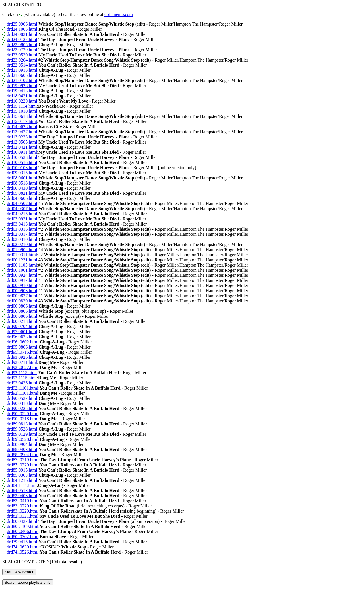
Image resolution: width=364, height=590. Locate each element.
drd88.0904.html (22, 444)
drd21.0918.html (22, 70)
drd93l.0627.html (23, 367)
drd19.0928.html (22, 86)
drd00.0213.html (22, 321)
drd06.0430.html (22, 188)
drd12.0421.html (22, 147)
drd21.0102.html (22, 80)
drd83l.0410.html (23, 501)
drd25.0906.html (22, 24)
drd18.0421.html (22, 96)
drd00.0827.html (22, 296)
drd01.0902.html (22, 250)
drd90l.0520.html (23, 414)
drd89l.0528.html (23, 439)
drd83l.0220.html (23, 506)
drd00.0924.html (22, 275)
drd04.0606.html (22, 198)
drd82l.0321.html (23, 516)
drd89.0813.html (22, 424)
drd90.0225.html (22, 408)
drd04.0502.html (22, 203)
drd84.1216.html (22, 480)
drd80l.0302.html (23, 537)
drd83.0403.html (22, 496)
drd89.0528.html (22, 429)
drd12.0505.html (22, 142)
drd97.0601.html (22, 332)
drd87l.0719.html (23, 460)
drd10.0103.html (22, 168)
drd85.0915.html (22, 470)
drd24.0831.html (22, 34)
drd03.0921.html (22, 219)
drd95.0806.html (22, 347)
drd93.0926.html (22, 357)
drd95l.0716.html (23, 352)
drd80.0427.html (22, 521)
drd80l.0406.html (23, 531)
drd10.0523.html (22, 157)
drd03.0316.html (22, 229)
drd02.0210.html (22, 244)
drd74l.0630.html (23, 547)
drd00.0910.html (22, 285)
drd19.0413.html (22, 91)
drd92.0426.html (22, 383)
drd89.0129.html (22, 434)
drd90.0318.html (22, 403)
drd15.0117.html (22, 121)
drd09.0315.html (22, 173)
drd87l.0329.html (23, 465)
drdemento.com (119, 14)
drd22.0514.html (22, 65)
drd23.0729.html (22, 50)
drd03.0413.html (22, 224)
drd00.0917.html (22, 280)
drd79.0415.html (22, 542)
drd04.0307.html (22, 209)
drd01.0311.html (22, 255)
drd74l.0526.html (23, 552)
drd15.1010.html (22, 111)
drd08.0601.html (22, 178)
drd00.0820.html (22, 301)
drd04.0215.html (22, 214)
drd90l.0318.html (23, 419)
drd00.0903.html (22, 291)
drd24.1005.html (22, 29)
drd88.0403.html (22, 449)
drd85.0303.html (22, 475)
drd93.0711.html (22, 362)
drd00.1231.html (22, 260)
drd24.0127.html (22, 39)
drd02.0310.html (22, 239)
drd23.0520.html (22, 55)
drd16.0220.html (22, 101)
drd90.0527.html (22, 398)
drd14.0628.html (22, 127)
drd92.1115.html (22, 373)
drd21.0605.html (22, 75)
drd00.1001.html (22, 270)
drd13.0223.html (22, 137)
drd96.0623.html (22, 337)
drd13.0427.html (22, 132)
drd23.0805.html (22, 45)
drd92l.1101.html (23, 388)
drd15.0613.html (22, 116)
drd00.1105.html (22, 265)
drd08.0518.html (22, 183)
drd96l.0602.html (23, 342)
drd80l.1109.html (23, 526)
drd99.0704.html (22, 326)
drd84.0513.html (22, 490)
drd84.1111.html (22, 485)
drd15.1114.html (22, 106)
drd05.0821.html (22, 193)
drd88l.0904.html (23, 455)
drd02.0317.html (22, 234)
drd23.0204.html (22, 60)
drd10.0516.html (22, 162)
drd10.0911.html (22, 152)
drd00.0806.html (22, 306)
